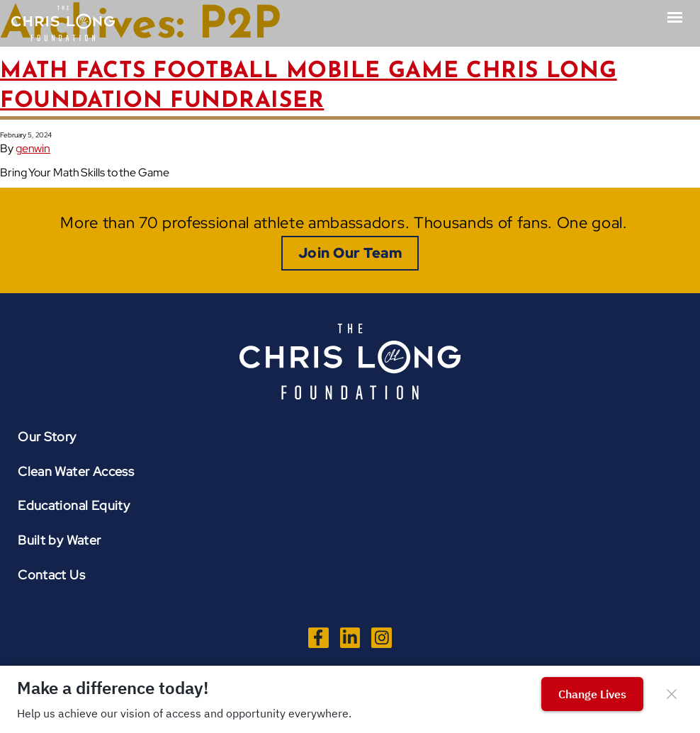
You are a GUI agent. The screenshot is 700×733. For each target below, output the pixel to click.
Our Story (47, 437)
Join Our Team (350, 253)
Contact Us (51, 575)
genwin (33, 148)
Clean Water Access (76, 471)
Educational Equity (74, 505)
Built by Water (59, 540)
